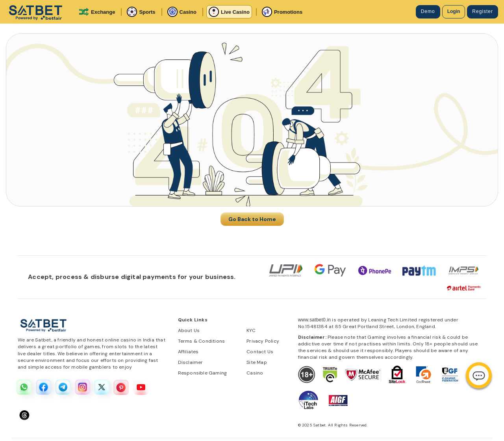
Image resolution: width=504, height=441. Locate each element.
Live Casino (229, 12)
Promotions (282, 12)
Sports (141, 12)
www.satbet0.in (315, 320)
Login (454, 11)
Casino (182, 12)
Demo (428, 11)
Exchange (97, 12)
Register (483, 11)
